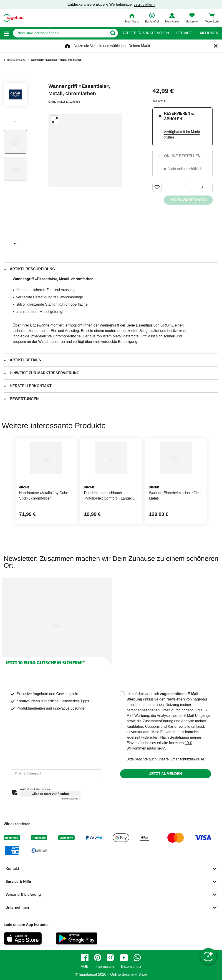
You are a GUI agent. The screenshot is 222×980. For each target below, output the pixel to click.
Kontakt (12, 869)
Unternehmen (17, 907)
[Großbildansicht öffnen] (85, 150)
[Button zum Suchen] (113, 33)
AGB (85, 967)
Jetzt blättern (144, 4)
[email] (56, 774)
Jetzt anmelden (165, 774)
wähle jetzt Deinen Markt (130, 46)
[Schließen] (216, 46)
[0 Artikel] (202, 187)
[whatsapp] (137, 958)
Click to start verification (50, 794)
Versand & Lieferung (23, 895)
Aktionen (209, 33)
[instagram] (110, 958)
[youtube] (124, 958)
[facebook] (85, 958)
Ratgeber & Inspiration (145, 33)
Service (184, 33)
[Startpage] (14, 18)
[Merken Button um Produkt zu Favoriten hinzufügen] (157, 187)
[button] (6, 33)
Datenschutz (131, 967)
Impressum (105, 967)
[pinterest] (98, 958)
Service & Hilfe (18, 882)
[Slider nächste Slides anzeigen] (15, 242)
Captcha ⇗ (71, 799)
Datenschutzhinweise (187, 759)
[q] (60, 33)
